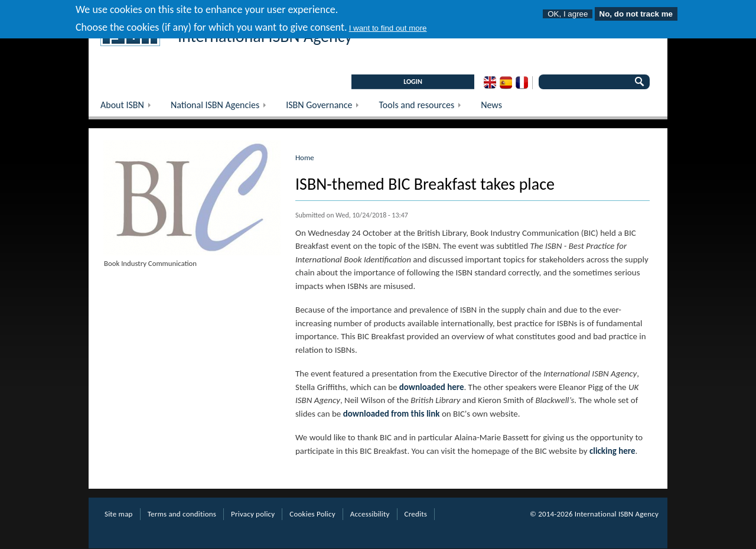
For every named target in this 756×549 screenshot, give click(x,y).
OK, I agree (568, 11)
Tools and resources (424, 108)
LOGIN (413, 82)
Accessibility (370, 514)
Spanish (506, 83)
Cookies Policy (312, 514)
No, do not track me (636, 11)
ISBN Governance (326, 108)
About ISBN (130, 108)
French (522, 83)
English (490, 83)
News (491, 105)
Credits (416, 514)
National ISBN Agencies (222, 108)
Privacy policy (253, 514)
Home (305, 157)
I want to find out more (388, 25)
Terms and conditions (182, 514)
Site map (119, 514)
